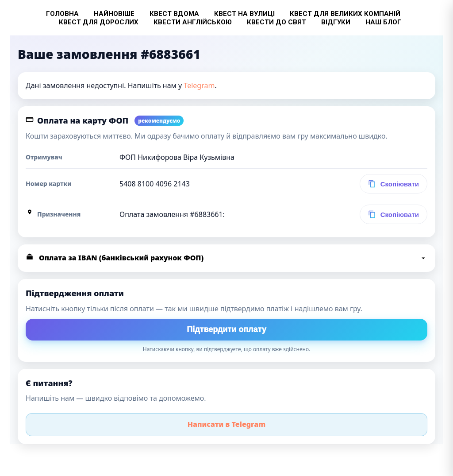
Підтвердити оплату (226, 329)
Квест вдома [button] (174, 14)
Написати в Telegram (227, 424)
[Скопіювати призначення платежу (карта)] (393, 214)
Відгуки (336, 22)
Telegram (199, 85)
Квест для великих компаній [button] (345, 14)
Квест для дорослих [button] (99, 22)
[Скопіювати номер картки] (393, 184)
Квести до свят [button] (276, 22)
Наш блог (383, 22)
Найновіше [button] (114, 14)
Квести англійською (193, 22)
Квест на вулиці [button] (244, 14)
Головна (62, 14)
